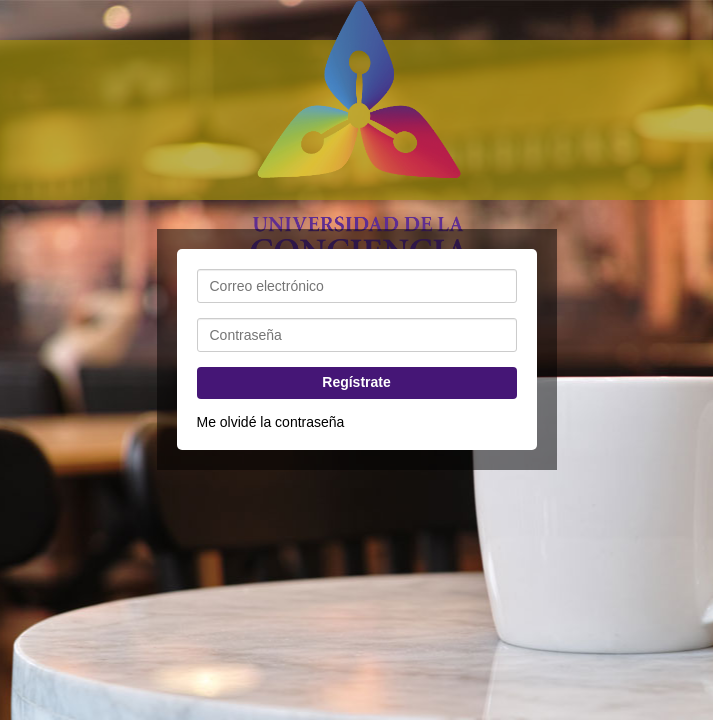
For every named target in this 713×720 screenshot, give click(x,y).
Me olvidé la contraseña (271, 422)
